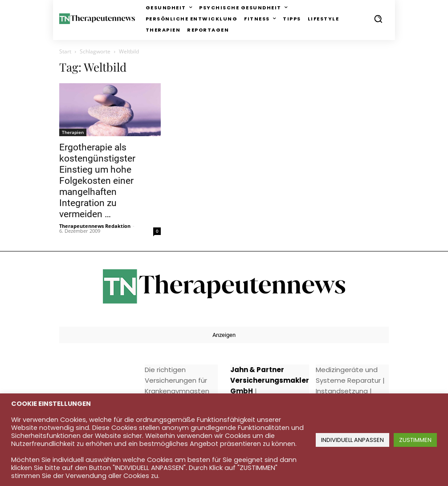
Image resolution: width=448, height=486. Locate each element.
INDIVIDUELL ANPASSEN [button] (352, 440)
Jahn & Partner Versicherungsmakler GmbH (270, 380)
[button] (378, 19)
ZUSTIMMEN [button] (415, 440)
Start (65, 51)
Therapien (73, 132)
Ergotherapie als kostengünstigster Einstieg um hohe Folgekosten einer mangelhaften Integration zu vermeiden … (97, 181)
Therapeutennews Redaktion (95, 226)
